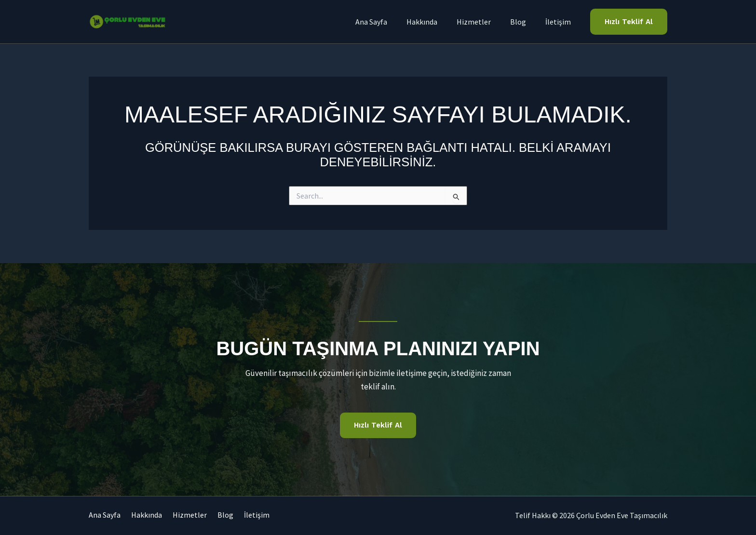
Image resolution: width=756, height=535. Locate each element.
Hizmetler (200, 515)
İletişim (278, 515)
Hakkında (152, 515)
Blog (241, 515)
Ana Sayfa (105, 515)
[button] (629, 22)
